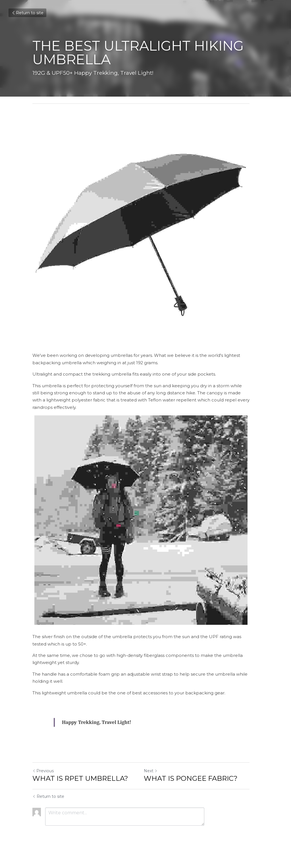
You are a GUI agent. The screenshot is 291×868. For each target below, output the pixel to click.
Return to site (27, 13)
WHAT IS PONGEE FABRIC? (195, 787)
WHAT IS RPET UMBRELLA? (80, 787)
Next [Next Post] (155, 780)
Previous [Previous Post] (43, 780)
